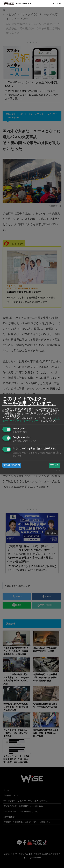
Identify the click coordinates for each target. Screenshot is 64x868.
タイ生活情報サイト (23, 3)
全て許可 (55, 465)
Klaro (58, 471)
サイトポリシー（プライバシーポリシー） (31, 419)
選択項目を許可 (12, 465)
